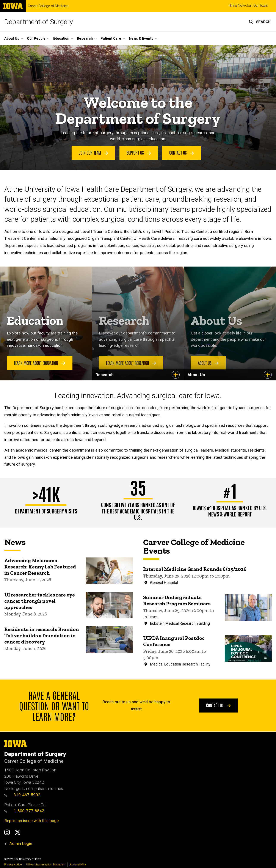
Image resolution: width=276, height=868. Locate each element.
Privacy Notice (13, 864)
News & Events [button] (141, 38)
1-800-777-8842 (29, 811)
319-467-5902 (22, 795)
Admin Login (21, 844)
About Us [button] (12, 38)
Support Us (139, 152)
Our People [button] (36, 38)
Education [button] (61, 38)
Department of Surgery (39, 22)
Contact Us (182, 152)
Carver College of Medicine (48, 6)
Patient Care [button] (111, 38)
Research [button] (85, 38)
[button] (260, 22)
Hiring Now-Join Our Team (248, 5)
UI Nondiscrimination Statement (46, 864)
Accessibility (78, 864)
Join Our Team (93, 152)
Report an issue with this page (31, 821)
